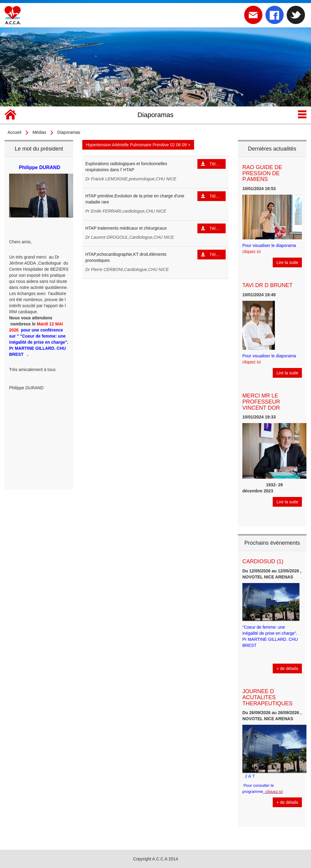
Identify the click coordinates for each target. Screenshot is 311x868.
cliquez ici (252, 252)
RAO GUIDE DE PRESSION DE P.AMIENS (262, 173)
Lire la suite (287, 262)
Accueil (14, 132)
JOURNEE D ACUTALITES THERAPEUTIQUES (267, 697)
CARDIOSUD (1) (263, 561)
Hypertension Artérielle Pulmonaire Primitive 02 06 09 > (138, 145)
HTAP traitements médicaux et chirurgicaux (126, 228)
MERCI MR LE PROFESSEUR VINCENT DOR (261, 402)
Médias (39, 132)
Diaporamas (69, 132)
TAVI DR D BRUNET (267, 285)
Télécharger (213, 164)
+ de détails (287, 668)
